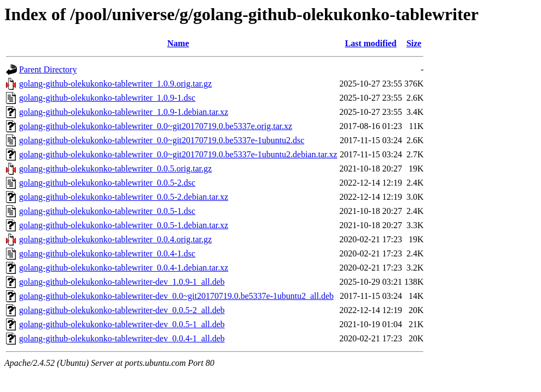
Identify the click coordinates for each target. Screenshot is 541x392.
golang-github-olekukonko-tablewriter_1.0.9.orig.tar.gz (115, 84)
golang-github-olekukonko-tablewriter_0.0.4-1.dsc (107, 253)
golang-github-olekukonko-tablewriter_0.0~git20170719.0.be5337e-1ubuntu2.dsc (162, 140)
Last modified (371, 43)
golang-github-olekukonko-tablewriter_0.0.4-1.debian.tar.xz (124, 268)
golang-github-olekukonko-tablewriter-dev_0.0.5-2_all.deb (122, 310)
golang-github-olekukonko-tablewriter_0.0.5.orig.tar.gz (115, 169)
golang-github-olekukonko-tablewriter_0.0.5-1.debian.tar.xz (124, 225)
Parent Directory (48, 69)
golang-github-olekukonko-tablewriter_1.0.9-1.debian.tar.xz (124, 112)
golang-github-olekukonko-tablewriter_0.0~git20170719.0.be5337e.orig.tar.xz (156, 126)
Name (178, 43)
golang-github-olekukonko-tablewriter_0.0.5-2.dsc (107, 183)
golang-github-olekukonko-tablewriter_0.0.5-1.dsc (107, 211)
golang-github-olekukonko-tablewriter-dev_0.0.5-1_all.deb (122, 324)
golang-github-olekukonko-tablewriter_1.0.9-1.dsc (107, 98)
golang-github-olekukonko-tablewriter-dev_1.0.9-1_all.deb (122, 282)
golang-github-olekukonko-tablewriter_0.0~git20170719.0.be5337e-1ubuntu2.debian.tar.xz (178, 154)
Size (414, 43)
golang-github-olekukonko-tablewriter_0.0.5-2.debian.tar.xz (124, 197)
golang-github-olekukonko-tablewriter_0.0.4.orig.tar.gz (115, 239)
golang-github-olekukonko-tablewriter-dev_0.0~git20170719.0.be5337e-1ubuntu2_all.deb (176, 296)
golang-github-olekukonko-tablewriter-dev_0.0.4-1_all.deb (122, 338)
